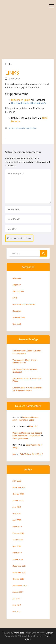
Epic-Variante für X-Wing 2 (31, 454)
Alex (14, 454)
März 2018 (17, 553)
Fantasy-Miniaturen (21, 438)
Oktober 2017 (18, 579)
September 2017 (20, 585)
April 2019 (17, 520)
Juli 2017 (16, 599)
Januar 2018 (18, 559)
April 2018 (17, 546)
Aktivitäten (17, 278)
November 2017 (19, 572)
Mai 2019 (17, 514)
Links (9, 64)
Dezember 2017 (19, 566)
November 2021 (19, 487)
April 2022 (17, 481)
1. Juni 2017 (14, 79)
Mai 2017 (17, 612)
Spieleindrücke (19, 317)
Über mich (17, 324)
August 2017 (18, 592)
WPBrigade (48, 633)
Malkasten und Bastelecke (24, 304)
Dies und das (18, 291)
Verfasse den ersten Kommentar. (22, 128)
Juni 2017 (17, 605)
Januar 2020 (18, 501)
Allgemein (17, 285)
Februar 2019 (18, 533)
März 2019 (17, 527)
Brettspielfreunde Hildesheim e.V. (29, 103)
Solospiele (17, 311)
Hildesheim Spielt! (21, 100)
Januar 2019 (18, 540)
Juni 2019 (17, 507)
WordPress (19, 633)
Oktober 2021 (18, 494)
